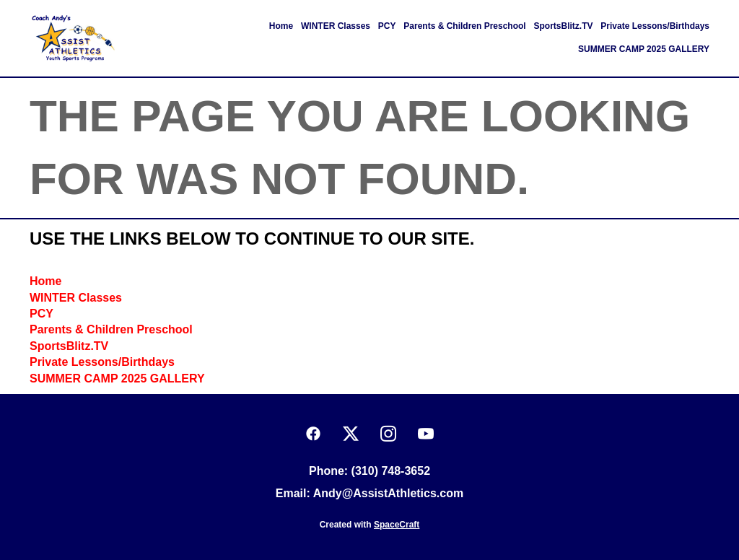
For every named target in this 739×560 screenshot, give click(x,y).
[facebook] (313, 434)
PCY (387, 26)
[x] (351, 434)
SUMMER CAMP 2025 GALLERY (644, 49)
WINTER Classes (336, 26)
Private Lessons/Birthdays (655, 26)
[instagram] (388, 434)
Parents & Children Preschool (464, 26)
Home (281, 26)
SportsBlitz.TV (564, 26)
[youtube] (426, 434)
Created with (370, 525)
